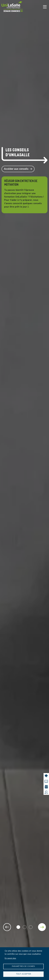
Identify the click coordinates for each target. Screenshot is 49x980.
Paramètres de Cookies (23, 966)
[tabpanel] (24, 490)
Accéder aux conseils (16, 169)
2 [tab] (25, 927)
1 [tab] (18, 927)
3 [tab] (31, 927)
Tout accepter (23, 974)
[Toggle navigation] (45, 7)
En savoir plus (10, 958)
